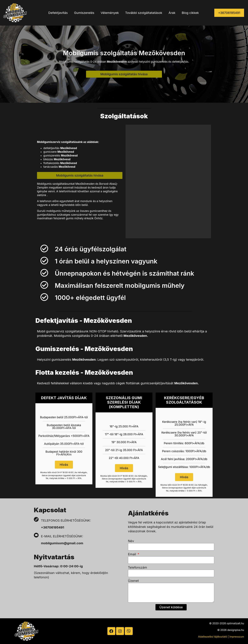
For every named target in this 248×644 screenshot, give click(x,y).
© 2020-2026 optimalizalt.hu (227, 623)
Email (132, 554)
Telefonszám (138, 567)
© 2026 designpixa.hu (231, 630)
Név (131, 541)
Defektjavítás (58, 13)
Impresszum (237, 637)
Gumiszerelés (84, 13)
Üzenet (133, 581)
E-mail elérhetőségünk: (63, 536)
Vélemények (110, 13)
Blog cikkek (190, 13)
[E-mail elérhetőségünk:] (36, 535)
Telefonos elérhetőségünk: (66, 520)
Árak (172, 13)
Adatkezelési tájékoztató (213, 637)
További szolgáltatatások (144, 13)
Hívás (64, 465)
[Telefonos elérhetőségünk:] (36, 519)
